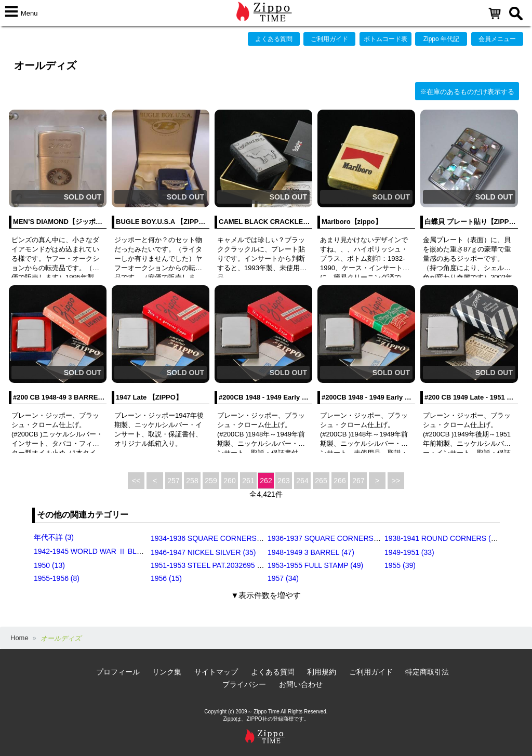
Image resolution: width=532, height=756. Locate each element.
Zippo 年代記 (441, 39)
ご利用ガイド (329, 39)
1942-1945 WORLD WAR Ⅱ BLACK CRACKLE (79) (118, 551)
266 (340, 481)
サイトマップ (216, 672)
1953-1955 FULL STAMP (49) (315, 565)
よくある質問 (274, 39)
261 (248, 481)
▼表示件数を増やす (266, 595)
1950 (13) (49, 565)
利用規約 (322, 672)
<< (136, 481)
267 (358, 481)
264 (302, 481)
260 (229, 481)
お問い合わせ (301, 684)
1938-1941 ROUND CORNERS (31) (443, 538)
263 (283, 481)
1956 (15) (166, 578)
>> (396, 481)
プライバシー (244, 684)
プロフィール (118, 672)
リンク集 (167, 672)
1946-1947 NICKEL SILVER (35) (203, 552)
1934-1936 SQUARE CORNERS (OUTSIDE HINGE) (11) (243, 538)
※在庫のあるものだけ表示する (467, 92)
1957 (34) (283, 578)
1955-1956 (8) (57, 578)
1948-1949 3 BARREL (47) (311, 552)
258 (192, 481)
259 (211, 481)
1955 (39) (400, 565)
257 (173, 481)
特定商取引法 (427, 672)
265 (321, 481)
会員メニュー (497, 39)
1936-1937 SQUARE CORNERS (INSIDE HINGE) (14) (356, 538)
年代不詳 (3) (54, 537)
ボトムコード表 (385, 39)
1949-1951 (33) (409, 552)
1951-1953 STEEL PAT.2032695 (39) (210, 565)
